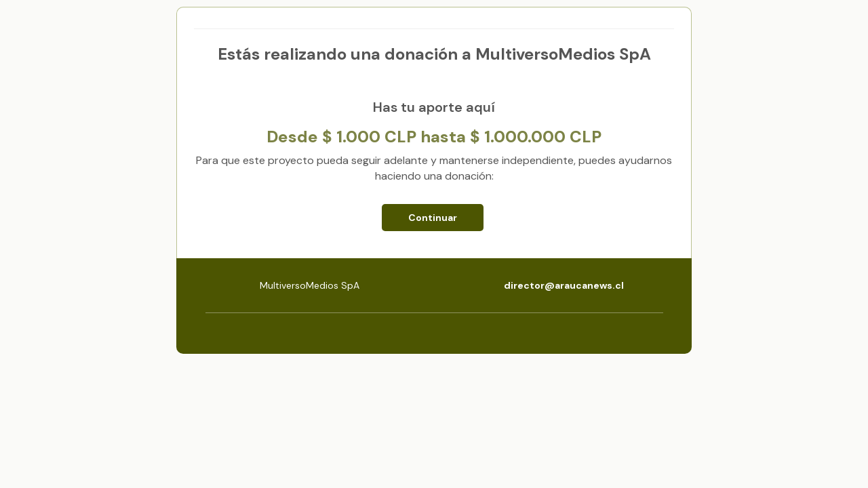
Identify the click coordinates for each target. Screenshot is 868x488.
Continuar (433, 218)
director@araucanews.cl (564, 285)
